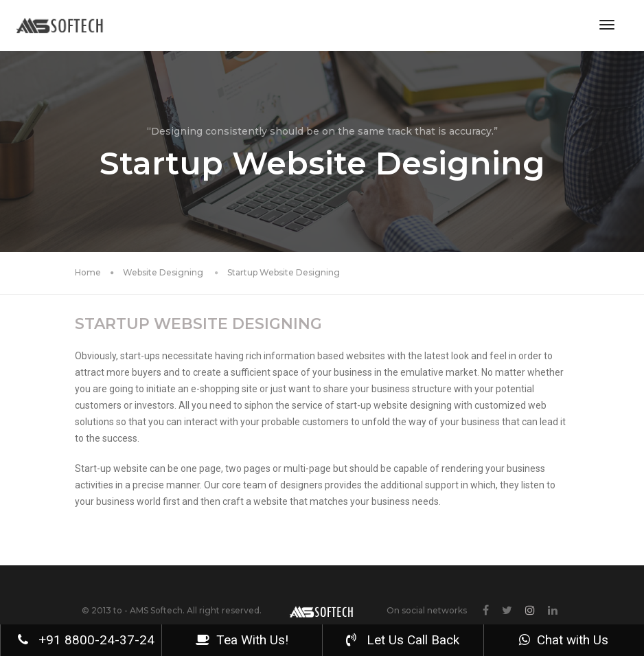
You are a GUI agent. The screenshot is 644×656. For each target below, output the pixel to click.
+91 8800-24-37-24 (86, 640)
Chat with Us (564, 640)
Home (88, 272)
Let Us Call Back (403, 640)
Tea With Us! (242, 640)
